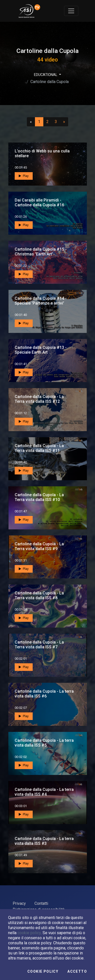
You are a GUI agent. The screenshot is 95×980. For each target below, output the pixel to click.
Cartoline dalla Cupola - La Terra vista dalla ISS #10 (39, 497)
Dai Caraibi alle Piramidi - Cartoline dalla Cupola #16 (39, 203)
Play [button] (24, 176)
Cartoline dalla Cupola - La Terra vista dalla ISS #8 (39, 595)
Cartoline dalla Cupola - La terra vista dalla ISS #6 (44, 694)
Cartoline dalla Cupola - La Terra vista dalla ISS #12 (39, 399)
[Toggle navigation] (71, 11)
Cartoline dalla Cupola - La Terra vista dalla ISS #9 (39, 546)
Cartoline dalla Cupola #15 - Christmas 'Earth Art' (41, 252)
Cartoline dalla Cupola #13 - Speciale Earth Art (41, 350)
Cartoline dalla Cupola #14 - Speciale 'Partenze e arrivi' (41, 301)
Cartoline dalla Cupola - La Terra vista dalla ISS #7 (39, 645)
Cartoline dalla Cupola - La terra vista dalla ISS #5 (44, 743)
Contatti (41, 903)
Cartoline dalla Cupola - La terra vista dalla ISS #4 (44, 792)
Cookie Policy (43, 971)
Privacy (19, 903)
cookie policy (29, 933)
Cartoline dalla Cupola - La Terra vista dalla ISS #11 (39, 448)
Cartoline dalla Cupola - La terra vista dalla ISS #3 (44, 841)
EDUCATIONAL (46, 75)
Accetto (77, 971)
